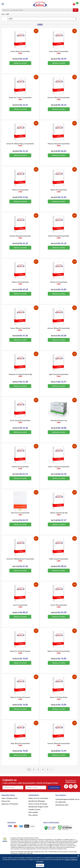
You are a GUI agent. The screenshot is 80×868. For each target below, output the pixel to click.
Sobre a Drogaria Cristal (9, 801)
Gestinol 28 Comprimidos (20, 470)
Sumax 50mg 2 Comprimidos (20, 55)
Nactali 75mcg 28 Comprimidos (59, 239)
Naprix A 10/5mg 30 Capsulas (20, 701)
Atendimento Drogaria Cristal (38, 809)
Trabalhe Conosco (35, 812)
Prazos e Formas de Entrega (38, 806)
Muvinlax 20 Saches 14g (59, 424)
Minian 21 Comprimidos (20, 193)
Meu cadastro (33, 817)
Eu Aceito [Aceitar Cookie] (40, 865)
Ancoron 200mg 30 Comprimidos (59, 332)
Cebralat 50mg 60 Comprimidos (20, 239)
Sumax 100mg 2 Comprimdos (20, 332)
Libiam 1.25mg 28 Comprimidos (59, 470)
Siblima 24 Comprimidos (59, 193)
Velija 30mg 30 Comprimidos (20, 747)
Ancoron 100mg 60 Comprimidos (59, 101)
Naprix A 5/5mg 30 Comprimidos (59, 655)
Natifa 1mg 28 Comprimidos (59, 562)
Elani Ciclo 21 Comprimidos (20, 516)
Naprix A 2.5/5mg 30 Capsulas (20, 655)
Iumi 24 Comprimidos (20, 608)
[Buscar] (76, 12)
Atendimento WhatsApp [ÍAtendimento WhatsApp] (37, 803)
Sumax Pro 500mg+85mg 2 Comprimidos (20, 562)
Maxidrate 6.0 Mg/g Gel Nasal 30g (20, 378)
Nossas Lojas (6, 803)
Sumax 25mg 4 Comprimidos (59, 55)
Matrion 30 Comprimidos (20, 285)
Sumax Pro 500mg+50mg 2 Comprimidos (20, 147)
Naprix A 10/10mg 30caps (59, 701)
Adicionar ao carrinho (20, 66)
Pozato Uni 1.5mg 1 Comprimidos (20, 101)
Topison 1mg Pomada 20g (59, 516)
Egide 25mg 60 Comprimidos (59, 378)
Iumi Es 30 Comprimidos (59, 608)
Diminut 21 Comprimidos (59, 285)
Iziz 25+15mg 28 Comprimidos (20, 424)
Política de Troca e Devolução (38, 801)
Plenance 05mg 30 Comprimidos (59, 147)
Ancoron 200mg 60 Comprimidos (59, 747)
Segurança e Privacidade (10, 806)
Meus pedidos (33, 815)
